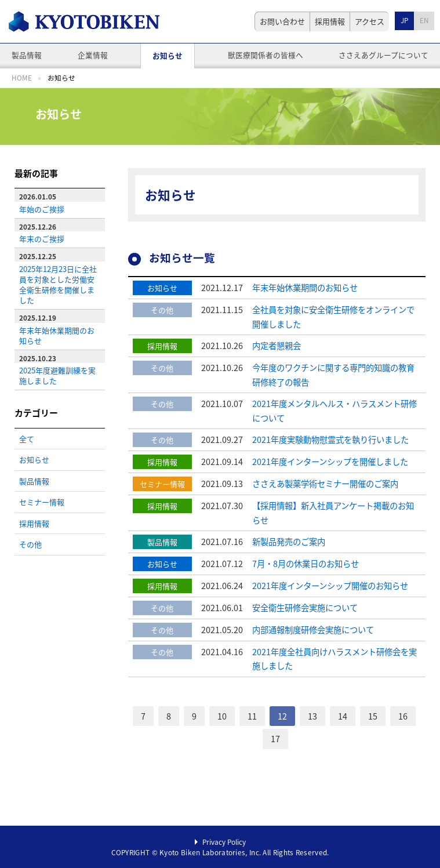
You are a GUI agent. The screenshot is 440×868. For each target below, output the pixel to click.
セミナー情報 (42, 502)
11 (252, 716)
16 (403, 716)
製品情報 (27, 55)
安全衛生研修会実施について (305, 608)
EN (424, 20)
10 (222, 716)
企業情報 (93, 55)
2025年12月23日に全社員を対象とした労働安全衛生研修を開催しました (58, 284)
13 (312, 716)
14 (343, 716)
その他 (30, 544)
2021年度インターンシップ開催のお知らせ (330, 586)
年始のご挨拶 (42, 209)
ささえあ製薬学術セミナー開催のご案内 (325, 484)
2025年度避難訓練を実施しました (57, 375)
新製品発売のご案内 (289, 542)
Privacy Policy (224, 842)
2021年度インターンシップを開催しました (330, 462)
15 (373, 716)
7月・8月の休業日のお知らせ (306, 564)
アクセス (370, 21)
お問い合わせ (282, 21)
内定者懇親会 (277, 346)
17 (275, 739)
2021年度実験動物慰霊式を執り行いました (330, 440)
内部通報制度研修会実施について (313, 630)
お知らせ (168, 55)
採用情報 (330, 21)
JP (404, 20)
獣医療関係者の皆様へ (266, 55)
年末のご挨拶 (42, 239)
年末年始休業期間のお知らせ (57, 335)
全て (27, 439)
